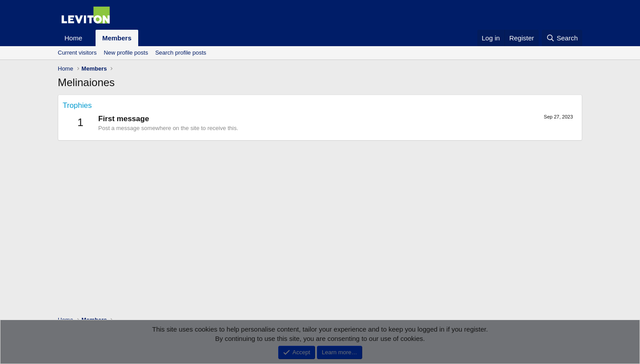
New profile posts (126, 53)
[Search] (562, 38)
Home (73, 38)
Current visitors (77, 53)
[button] (89, 38)
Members (117, 38)
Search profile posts (181, 53)
